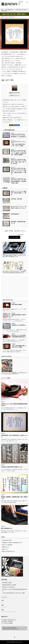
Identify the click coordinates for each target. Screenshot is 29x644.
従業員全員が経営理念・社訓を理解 (19, 315)
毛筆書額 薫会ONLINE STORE (9, 620)
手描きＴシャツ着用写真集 (7, 545)
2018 (3, 600)
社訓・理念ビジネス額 (18, 134)
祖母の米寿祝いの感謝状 (17, 304)
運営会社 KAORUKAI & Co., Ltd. (8, 551)
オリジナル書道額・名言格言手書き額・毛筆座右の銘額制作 (19, 154)
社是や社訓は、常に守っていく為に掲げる (20, 232)
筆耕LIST (13, 134)
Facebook (17, 125)
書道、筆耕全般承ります (7, 528)
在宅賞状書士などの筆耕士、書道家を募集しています (12, 542)
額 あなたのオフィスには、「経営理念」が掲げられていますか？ (19, 207)
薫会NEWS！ (11, 4)
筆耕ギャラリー (5, 549)
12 (15, 612)
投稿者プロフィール (15, 95)
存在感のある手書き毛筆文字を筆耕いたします (12, 467)
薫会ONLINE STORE (14, 93)
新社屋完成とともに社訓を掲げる (19, 137)
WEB (11, 125)
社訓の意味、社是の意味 (17, 199)
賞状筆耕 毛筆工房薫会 (8, 621)
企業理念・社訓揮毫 (9, 231)
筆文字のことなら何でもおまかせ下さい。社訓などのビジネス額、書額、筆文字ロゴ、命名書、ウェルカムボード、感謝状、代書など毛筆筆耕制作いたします (14, 255)
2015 (3, 610)
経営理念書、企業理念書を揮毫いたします (19, 222)
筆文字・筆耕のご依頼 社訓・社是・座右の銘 (19, 163)
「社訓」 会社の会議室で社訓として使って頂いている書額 (18, 145)
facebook (22, 2)
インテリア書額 (22, 135)
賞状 (25, 150)
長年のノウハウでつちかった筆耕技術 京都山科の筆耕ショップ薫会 (19, 172)
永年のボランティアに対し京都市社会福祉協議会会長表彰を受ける (19, 336)
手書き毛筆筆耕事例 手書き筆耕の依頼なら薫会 (19, 182)
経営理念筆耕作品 (15, 214)
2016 (3, 605)
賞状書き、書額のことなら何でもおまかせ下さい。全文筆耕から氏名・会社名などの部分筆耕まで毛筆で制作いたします (14, 271)
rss (20, 2)
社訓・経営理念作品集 (11, 17)
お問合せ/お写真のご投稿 (7, 540)
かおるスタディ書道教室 (8, 623)
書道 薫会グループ (5, 547)
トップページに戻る (14, 237)
